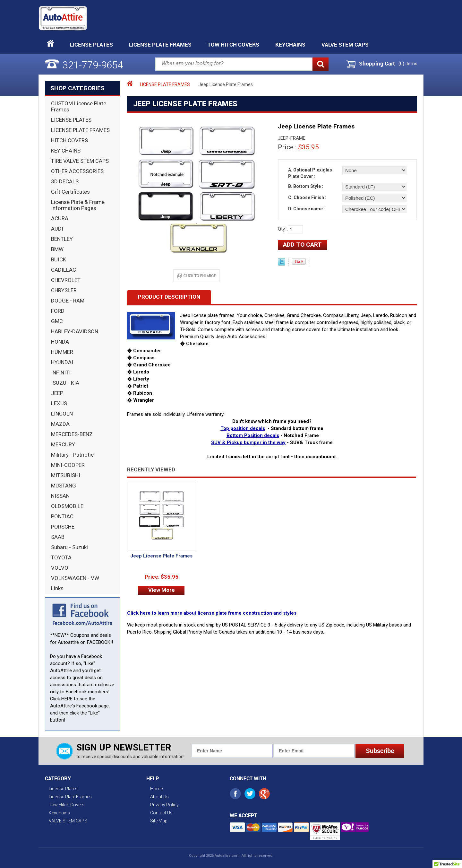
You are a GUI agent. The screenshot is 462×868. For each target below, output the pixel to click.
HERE (67, 699)
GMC (57, 321)
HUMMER (62, 352)
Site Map (159, 821)
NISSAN (60, 496)
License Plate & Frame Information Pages (78, 205)
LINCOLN (62, 414)
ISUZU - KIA (65, 383)
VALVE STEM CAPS (345, 44)
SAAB (58, 537)
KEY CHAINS (66, 151)
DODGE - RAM (68, 301)
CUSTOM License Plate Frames (79, 106)
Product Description (169, 297)
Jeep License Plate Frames (161, 556)
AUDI (57, 229)
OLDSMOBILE (67, 506)
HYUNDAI (62, 362)
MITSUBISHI (66, 475)
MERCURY (63, 444)
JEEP (57, 393)
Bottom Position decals (253, 435)
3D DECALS (65, 181)
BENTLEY (62, 239)
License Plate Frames (160, 44)
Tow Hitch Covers (233, 44)
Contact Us (161, 813)
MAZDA (60, 424)
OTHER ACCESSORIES (77, 171)
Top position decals (243, 428)
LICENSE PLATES (71, 120)
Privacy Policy (164, 805)
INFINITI (61, 373)
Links (57, 588)
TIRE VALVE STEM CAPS (80, 161)
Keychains (290, 44)
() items (408, 64)
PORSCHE (63, 527)
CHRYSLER (64, 290)
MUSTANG (64, 486)
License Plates (91, 44)
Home (156, 789)
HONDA (60, 342)
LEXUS (59, 403)
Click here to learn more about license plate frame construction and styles (212, 613)
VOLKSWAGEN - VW (75, 578)
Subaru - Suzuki (69, 547)
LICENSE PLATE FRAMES (80, 130)
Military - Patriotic (72, 455)
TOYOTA (61, 557)
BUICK (59, 259)
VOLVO (60, 568)
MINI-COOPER (68, 465)
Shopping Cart (377, 64)
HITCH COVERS (69, 140)
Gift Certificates (70, 192)
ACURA (60, 218)
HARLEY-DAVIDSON (75, 331)
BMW (57, 249)
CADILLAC (64, 270)
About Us (159, 797)
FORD (58, 311)
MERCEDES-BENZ (72, 434)
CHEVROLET (66, 280)
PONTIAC (62, 516)
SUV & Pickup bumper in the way (248, 443)
